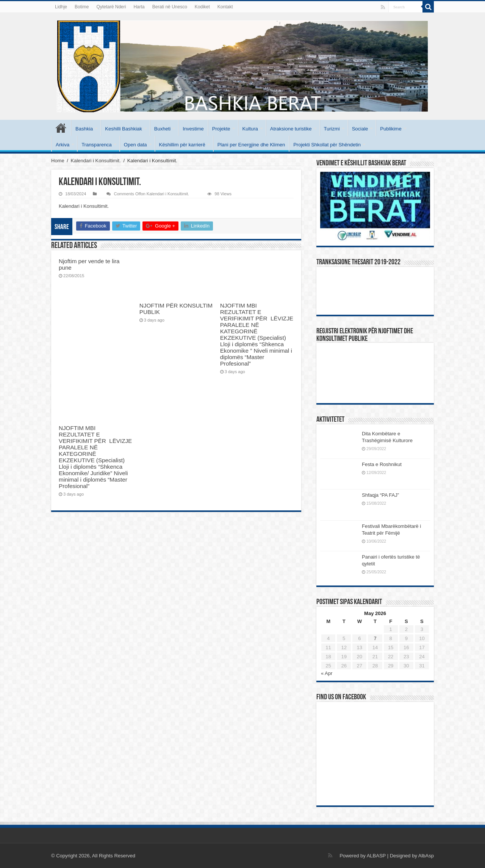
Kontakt (225, 7)
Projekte (221, 129)
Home (58, 161)
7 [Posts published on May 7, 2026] (375, 638)
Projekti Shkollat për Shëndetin (327, 145)
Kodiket (202, 7)
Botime (82, 7)
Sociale (360, 129)
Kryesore (61, 128)
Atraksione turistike (291, 129)
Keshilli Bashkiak (124, 129)
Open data (135, 145)
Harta (139, 7)
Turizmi (332, 129)
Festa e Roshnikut (382, 464)
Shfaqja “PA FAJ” (384, 495)
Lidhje (61, 7)
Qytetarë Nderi (111, 7)
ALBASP (376, 856)
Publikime (391, 129)
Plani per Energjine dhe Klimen (251, 145)
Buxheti (162, 129)
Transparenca (97, 145)
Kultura (250, 129)
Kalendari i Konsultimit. (96, 161)
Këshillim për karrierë (182, 145)
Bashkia (84, 129)
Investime (193, 129)
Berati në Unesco (170, 7)
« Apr (327, 673)
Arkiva (63, 145)
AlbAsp (426, 856)
